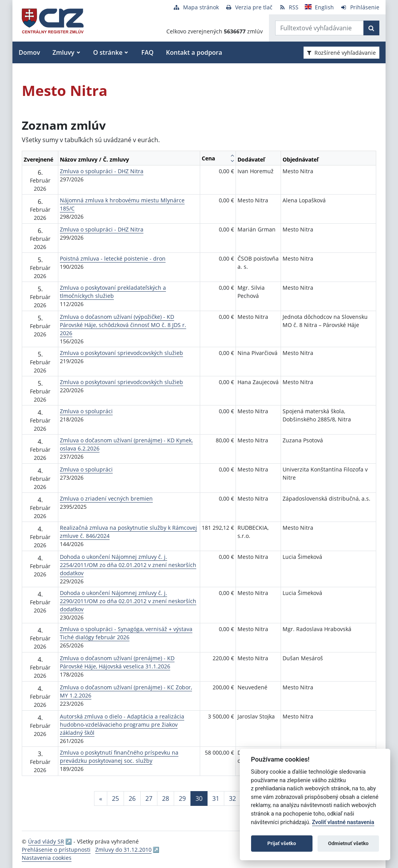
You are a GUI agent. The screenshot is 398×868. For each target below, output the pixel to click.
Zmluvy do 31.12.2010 (123, 850)
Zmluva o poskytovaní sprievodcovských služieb (121, 353)
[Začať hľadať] (371, 28)
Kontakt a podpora (194, 52)
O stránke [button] (108, 52)
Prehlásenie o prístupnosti (56, 850)
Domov (29, 52)
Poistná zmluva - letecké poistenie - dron (113, 258)
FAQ (147, 52)
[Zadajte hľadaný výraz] (319, 28)
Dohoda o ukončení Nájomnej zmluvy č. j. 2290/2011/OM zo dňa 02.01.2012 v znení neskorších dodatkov (128, 601)
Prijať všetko (282, 843)
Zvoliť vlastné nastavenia (343, 822)
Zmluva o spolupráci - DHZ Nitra (102, 171)
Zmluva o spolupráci (86, 411)
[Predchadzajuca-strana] (101, 798)
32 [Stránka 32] (232, 798)
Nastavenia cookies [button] (47, 858)
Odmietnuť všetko (348, 843)
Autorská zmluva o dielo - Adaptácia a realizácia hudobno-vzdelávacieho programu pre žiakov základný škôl (122, 724)
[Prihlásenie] (360, 7)
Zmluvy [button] (63, 52)
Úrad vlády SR (46, 841)
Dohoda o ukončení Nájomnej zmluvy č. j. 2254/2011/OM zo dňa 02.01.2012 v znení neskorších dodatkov (128, 565)
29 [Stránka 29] (182, 798)
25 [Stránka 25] (115, 798)
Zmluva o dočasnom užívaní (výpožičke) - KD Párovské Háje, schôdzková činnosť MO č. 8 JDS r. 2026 (123, 325)
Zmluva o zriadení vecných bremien (106, 498)
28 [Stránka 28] (166, 798)
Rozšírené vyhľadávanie (341, 53)
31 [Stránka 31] (216, 798)
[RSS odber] (289, 7)
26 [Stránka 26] (132, 798)
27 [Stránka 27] (149, 798)
